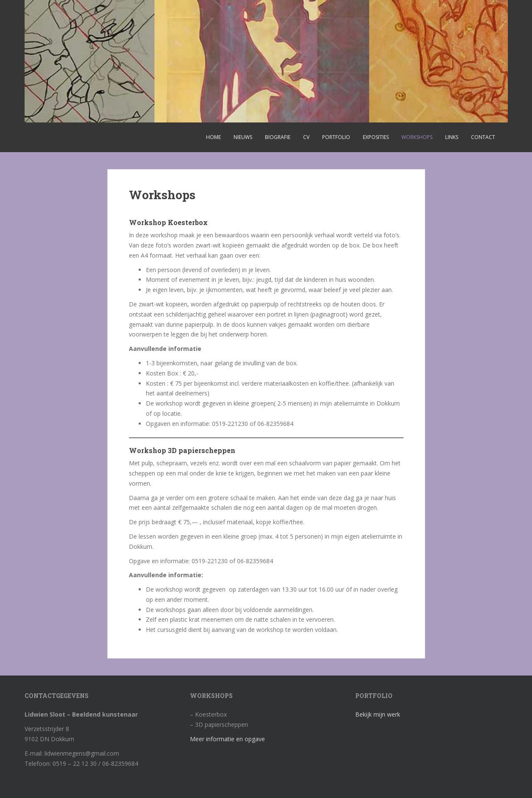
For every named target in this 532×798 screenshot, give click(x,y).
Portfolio (336, 137)
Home (213, 137)
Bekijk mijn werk (378, 714)
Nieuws (243, 137)
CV (306, 137)
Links (452, 137)
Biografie (278, 137)
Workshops (417, 137)
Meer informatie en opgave (227, 739)
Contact (483, 137)
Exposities (376, 137)
